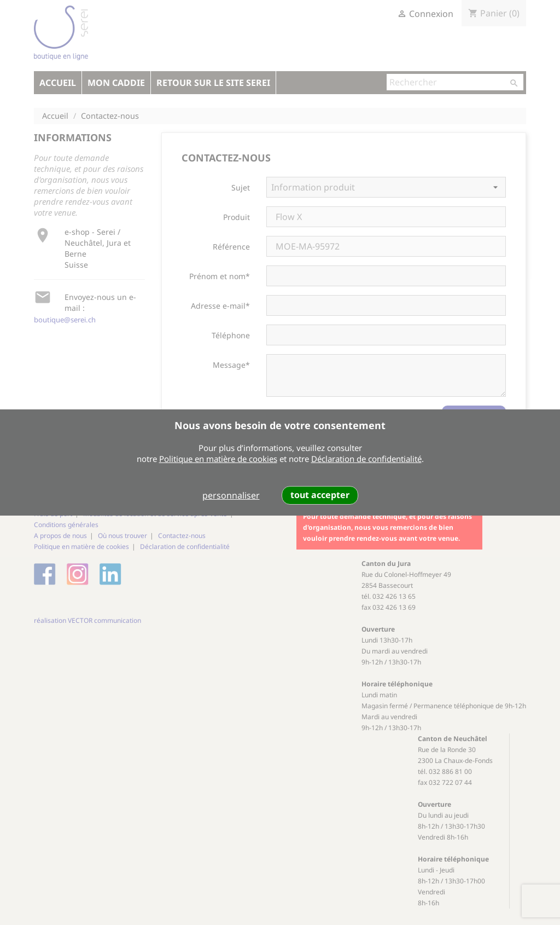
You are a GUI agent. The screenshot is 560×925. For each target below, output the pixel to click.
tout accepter (320, 495)
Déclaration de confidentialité (366, 459)
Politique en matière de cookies (218, 459)
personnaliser (231, 495)
